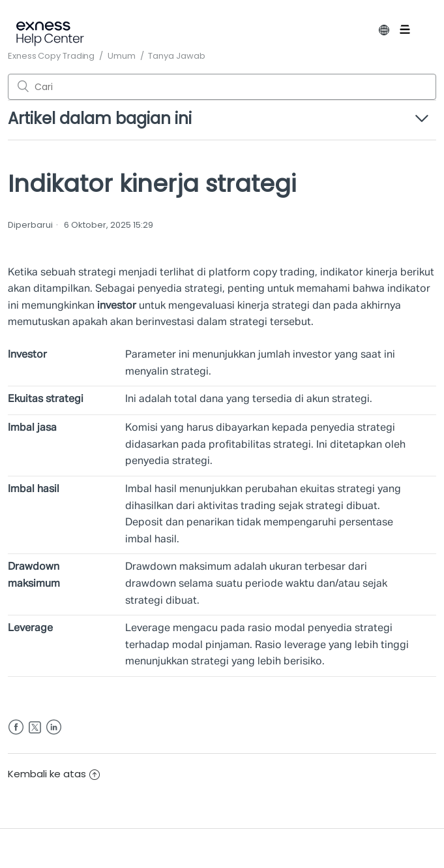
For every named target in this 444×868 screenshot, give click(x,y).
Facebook (16, 727)
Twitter (35, 727)
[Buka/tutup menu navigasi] (414, 32)
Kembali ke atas (54, 774)
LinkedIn (54, 727)
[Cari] (222, 87)
